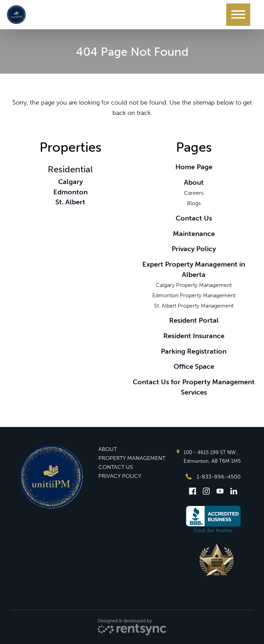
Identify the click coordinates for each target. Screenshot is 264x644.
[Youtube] (220, 491)
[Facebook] (192, 491)
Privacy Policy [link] (194, 249)
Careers (194, 193)
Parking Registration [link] (194, 351)
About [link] (194, 182)
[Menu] (238, 15)
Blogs (194, 203)
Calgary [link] (70, 182)
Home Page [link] (194, 167)
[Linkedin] (234, 491)
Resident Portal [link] (194, 320)
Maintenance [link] (194, 234)
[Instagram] (206, 491)
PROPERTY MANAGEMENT (132, 458)
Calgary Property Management (194, 285)
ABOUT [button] (108, 449)
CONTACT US (116, 467)
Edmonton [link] (70, 192)
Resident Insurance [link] (194, 336)
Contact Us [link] (194, 218)
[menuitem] (132, 449)
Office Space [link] (194, 366)
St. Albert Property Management (194, 306)
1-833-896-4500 (213, 477)
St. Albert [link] (70, 202)
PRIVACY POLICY (120, 476)
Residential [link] (70, 169)
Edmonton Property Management (194, 295)
